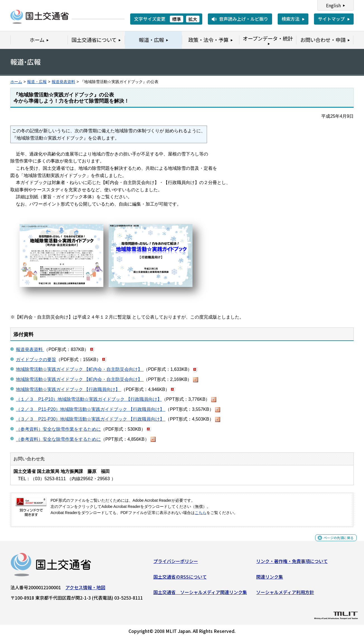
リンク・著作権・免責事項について (292, 563)
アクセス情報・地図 (85, 590)
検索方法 (291, 19)
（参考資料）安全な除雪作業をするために (58, 429)
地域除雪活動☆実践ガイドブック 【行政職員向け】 (69, 389)
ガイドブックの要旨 (36, 360)
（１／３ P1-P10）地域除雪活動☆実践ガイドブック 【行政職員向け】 (89, 399)
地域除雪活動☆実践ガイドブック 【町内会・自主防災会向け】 (80, 369)
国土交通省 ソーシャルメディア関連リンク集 (200, 594)
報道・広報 (37, 82)
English (333, 5)
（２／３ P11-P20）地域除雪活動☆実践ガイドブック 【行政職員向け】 (91, 409)
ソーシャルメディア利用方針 (285, 594)
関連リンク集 (270, 579)
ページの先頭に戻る (334, 543)
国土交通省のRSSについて (180, 579)
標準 (177, 19)
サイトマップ (331, 19)
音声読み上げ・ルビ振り (244, 19)
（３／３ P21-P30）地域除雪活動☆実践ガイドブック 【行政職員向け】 (91, 419)
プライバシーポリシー (176, 563)
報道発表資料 (63, 82)
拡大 (193, 19)
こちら (201, 513)
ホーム (16, 82)
